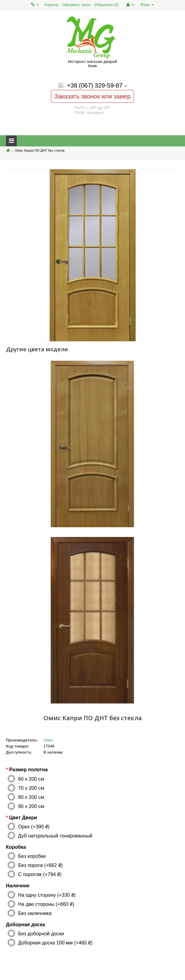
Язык (147, 5)
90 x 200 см (31, 806)
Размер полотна (28, 770)
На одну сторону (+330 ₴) (47, 895)
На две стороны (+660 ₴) (46, 904)
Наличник (18, 886)
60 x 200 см (31, 779)
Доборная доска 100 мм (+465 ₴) (55, 943)
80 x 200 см (31, 797)
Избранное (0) (106, 5)
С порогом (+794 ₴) (40, 874)
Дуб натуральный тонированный (55, 836)
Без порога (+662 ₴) (41, 865)
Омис (48, 740)
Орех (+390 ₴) (34, 827)
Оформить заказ (76, 5)
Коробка (16, 847)
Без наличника (35, 913)
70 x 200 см (31, 788)
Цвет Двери (23, 818)
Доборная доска (26, 925)
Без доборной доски (41, 934)
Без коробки (32, 856)
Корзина (51, 5)
